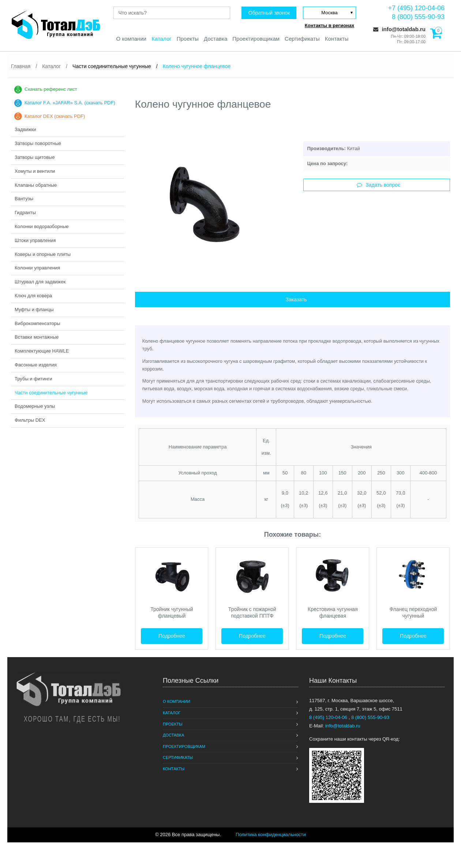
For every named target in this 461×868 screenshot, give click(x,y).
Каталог (162, 39)
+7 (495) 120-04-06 (416, 8)
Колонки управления (37, 268)
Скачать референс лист (51, 89)
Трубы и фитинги (33, 379)
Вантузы (24, 199)
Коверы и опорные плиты (43, 254)
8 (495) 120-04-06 (329, 717)
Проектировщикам (256, 39)
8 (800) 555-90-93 (418, 17)
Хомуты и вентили (35, 171)
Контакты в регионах (329, 25)
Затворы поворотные (38, 143)
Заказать (296, 299)
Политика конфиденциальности (271, 835)
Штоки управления (35, 240)
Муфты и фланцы (34, 310)
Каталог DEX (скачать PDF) (55, 116)
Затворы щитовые (35, 157)
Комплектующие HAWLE (42, 351)
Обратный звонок (269, 13)
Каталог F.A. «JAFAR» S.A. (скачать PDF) (70, 103)
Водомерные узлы (35, 406)
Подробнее (172, 636)
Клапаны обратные (36, 185)
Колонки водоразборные (42, 226)
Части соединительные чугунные (51, 393)
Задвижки (25, 129)
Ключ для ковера (33, 296)
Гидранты (25, 213)
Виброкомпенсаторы (37, 323)
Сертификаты (302, 39)
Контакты (337, 39)
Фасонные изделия (36, 365)
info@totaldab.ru (399, 29)
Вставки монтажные (37, 337)
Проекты (188, 39)
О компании (131, 39)
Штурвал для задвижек (40, 282)
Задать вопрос (378, 185)
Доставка (215, 39)
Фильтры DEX (30, 420)
